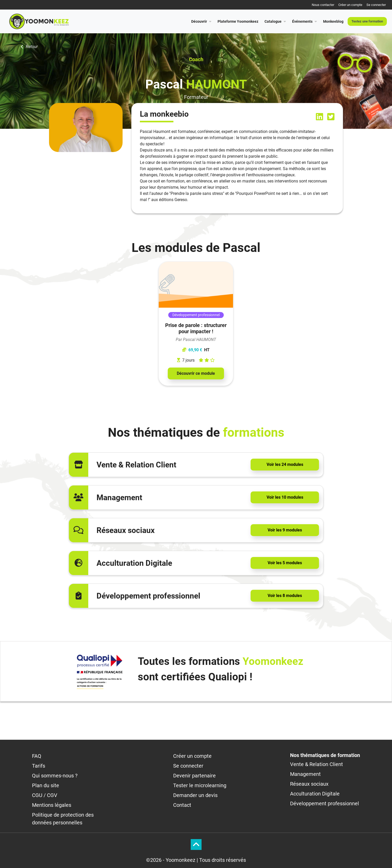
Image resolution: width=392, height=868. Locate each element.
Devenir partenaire (194, 776)
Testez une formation (367, 21)
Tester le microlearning (200, 785)
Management (305, 774)
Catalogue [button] (275, 21)
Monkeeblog (333, 21)
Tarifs (39, 766)
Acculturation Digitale (315, 794)
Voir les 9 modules (285, 530)
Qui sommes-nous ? (55, 776)
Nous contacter (323, 5)
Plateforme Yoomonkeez (238, 21)
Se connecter (376, 5)
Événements (305, 21)
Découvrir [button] (201, 21)
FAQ (37, 756)
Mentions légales (52, 805)
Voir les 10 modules (285, 497)
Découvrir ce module (196, 373)
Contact (182, 805)
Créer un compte (350, 5)
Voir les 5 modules (285, 563)
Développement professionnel (325, 803)
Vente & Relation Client (317, 764)
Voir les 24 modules (285, 464)
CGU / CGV (45, 795)
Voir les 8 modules (285, 596)
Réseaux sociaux (309, 784)
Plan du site (46, 785)
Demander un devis (195, 795)
